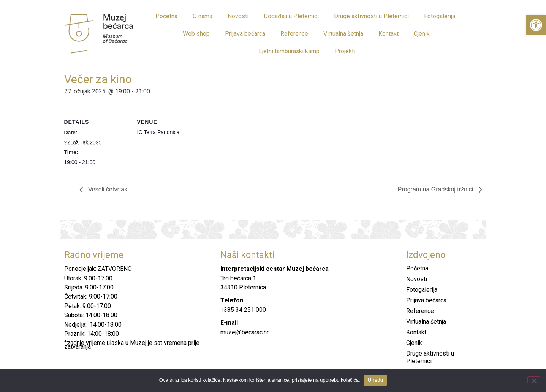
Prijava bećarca (245, 34)
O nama (203, 16)
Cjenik (422, 34)
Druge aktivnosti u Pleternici (371, 16)
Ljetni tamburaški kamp (289, 51)
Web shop (196, 34)
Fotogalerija (440, 16)
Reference (294, 34)
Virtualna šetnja (343, 34)
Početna (166, 16)
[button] (536, 25)
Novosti (238, 16)
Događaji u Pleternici (291, 16)
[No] (534, 380)
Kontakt (389, 34)
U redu (376, 380)
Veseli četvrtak (107, 189)
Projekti (345, 51)
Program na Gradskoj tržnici (436, 189)
